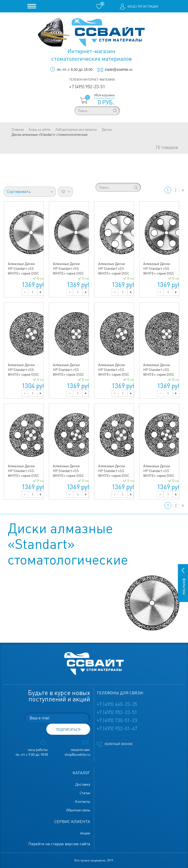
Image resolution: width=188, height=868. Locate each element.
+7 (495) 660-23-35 (117, 704)
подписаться (68, 729)
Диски (107, 129)
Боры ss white (39, 129)
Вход (131, 7)
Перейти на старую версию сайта (59, 844)
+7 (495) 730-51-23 (117, 720)
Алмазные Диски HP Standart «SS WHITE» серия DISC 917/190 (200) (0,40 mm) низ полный (114, 374)
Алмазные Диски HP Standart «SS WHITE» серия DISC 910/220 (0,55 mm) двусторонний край (68, 273)
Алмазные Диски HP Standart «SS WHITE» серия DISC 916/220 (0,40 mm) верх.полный (68, 374)
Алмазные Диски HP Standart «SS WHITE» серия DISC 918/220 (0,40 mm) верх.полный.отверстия (71, 476)
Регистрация (148, 7)
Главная (18, 129)
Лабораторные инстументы (76, 129)
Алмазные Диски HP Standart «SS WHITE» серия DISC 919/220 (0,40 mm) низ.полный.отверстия (161, 476)
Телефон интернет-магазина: (92, 80)
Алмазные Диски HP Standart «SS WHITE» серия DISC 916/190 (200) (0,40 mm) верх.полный (23, 374)
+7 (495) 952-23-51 (87, 87)
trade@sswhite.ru (119, 70)
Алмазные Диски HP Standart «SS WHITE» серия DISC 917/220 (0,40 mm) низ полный (159, 374)
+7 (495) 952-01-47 (117, 728)
